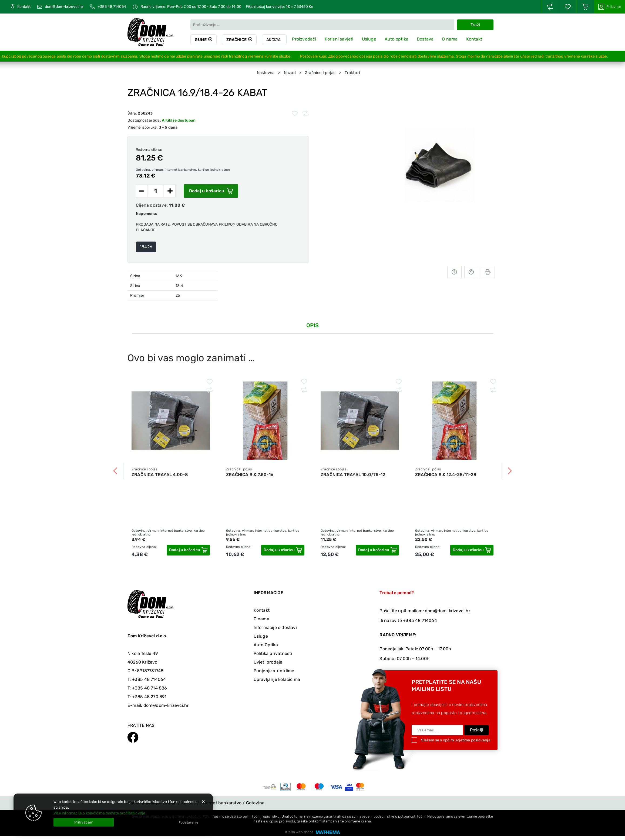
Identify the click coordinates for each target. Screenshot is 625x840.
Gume (201, 40)
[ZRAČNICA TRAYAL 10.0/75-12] (377, 550)
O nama (450, 39)
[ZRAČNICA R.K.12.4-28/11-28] (472, 550)
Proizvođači (304, 39)
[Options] (188, 822)
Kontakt (24, 7)
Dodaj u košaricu (211, 191)
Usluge (369, 39)
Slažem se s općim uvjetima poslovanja (456, 740)
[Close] (84, 822)
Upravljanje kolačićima (277, 679)
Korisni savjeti (339, 39)
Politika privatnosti (273, 653)
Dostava (425, 39)
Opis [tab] (313, 325)
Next (510, 471)
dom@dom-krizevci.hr (64, 7)
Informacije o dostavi (275, 628)
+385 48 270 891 (149, 697)
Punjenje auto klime (274, 671)
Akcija (273, 40)
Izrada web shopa (299, 832)
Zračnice (236, 40)
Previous (115, 471)
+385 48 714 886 (150, 688)
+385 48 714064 (112, 7)
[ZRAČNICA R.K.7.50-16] (283, 550)
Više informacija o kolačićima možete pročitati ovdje (99, 813)
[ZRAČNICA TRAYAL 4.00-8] (188, 550)
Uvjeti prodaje (268, 662)
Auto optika (396, 39)
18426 (146, 247)
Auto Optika (266, 645)
